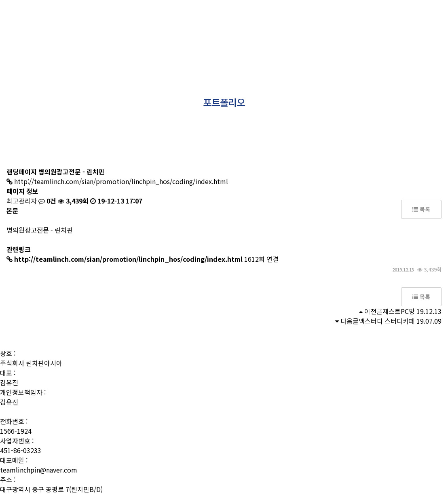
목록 (421, 209)
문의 (336, 20)
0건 (47, 201)
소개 (112, 20)
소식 (306, 20)
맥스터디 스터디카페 (387, 321)
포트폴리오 (227, 20)
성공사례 (270, 20)
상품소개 (183, 20)
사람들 (145, 20)
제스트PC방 (399, 311)
